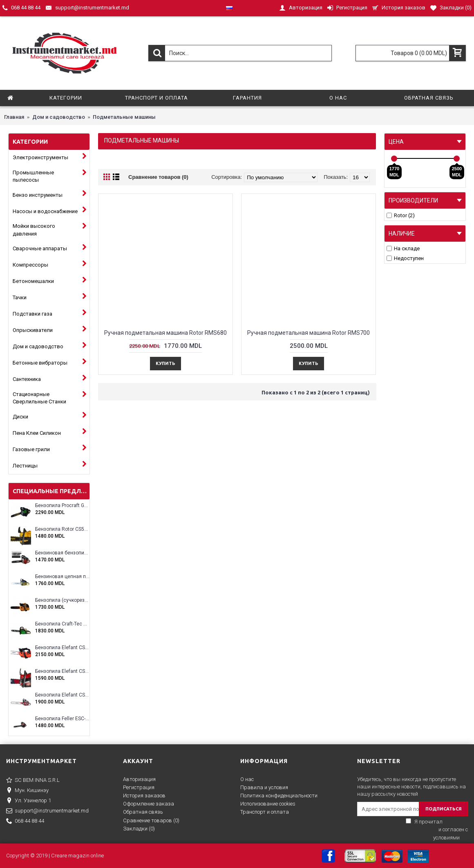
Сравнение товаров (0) (158, 177)
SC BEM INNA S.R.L (33, 781)
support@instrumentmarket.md (47, 811)
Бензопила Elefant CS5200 (62, 671)
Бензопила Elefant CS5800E (62, 695)
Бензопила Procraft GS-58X (62, 506)
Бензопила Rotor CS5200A (62, 529)
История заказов (144, 796)
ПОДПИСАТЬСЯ (444, 809)
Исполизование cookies (268, 804)
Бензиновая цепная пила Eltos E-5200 (62, 577)
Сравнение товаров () (151, 820)
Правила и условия (264, 787)
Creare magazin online (77, 856)
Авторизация (139, 779)
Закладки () (139, 829)
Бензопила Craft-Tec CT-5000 (62, 624)
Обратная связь (143, 812)
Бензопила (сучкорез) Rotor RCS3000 (62, 600)
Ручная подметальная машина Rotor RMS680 (165, 333)
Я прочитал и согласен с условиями (425, 830)
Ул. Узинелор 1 (29, 801)
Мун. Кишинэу (27, 791)
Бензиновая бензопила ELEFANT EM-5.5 (62, 553)
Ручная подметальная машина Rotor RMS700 (309, 333)
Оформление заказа (149, 804)
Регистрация (139, 787)
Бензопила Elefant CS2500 (62, 648)
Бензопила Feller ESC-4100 (62, 719)
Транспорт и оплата (265, 812)
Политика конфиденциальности (279, 796)
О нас (247, 779)
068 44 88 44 (25, 821)
